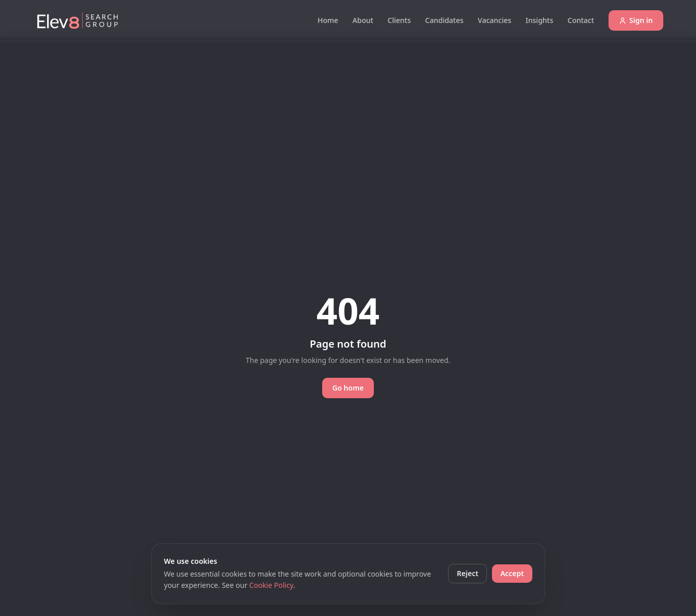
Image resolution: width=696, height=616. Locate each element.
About (363, 20)
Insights (540, 20)
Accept (512, 573)
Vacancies (495, 20)
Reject (467, 573)
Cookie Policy (271, 585)
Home (328, 20)
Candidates (444, 20)
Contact (581, 20)
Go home (348, 388)
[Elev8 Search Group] (78, 20)
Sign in (636, 20)
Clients (399, 20)
